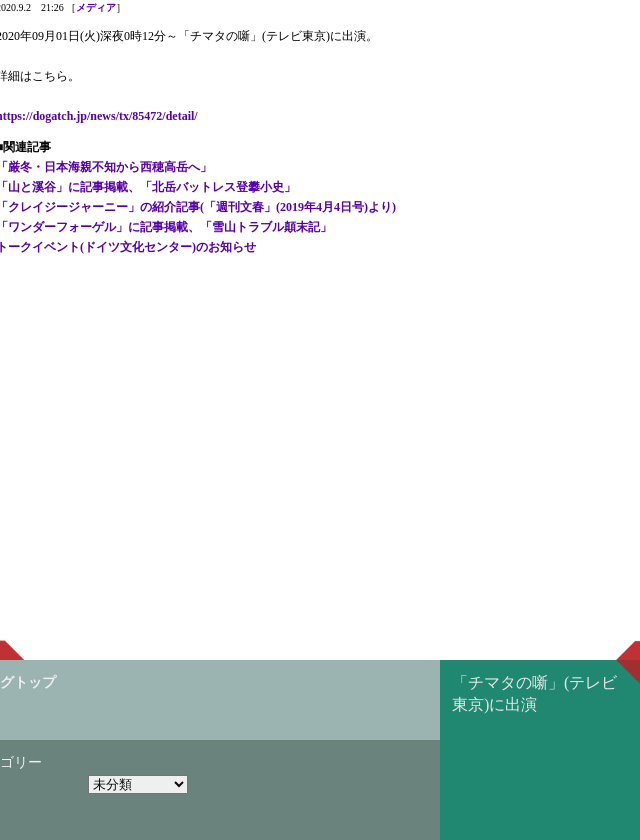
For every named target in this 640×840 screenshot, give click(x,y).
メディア (96, 7)
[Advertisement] (320, 308)
